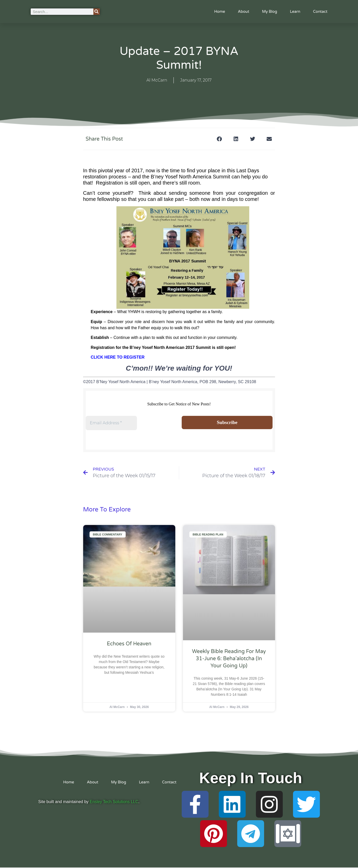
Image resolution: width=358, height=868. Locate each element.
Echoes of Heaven (129, 644)
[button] (219, 139)
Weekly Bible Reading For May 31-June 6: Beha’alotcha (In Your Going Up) (229, 659)
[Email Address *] (111, 423)
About (243, 12)
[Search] (97, 12)
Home (220, 12)
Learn (295, 12)
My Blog (270, 12)
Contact (320, 12)
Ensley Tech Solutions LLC (114, 802)
